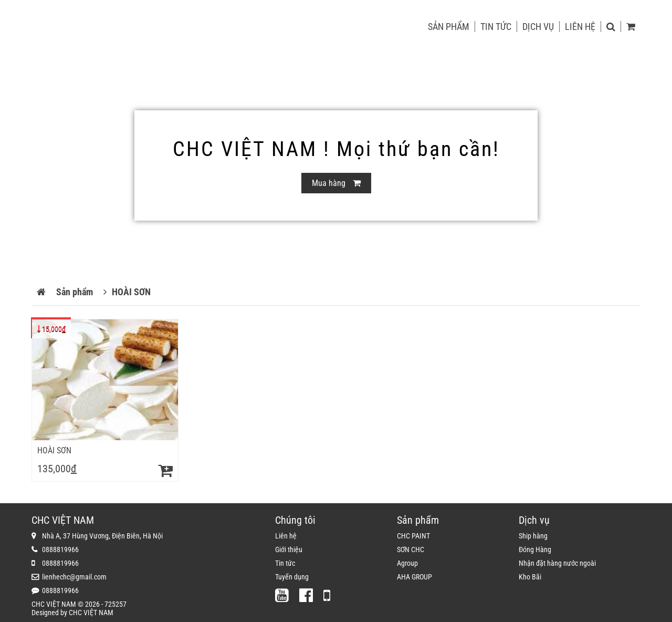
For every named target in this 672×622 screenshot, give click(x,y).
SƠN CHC (411, 550)
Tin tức (496, 27)
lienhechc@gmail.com (74, 577)
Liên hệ (580, 27)
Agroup (407, 563)
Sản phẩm (449, 27)
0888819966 (60, 550)
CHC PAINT (413, 536)
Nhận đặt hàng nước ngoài (557, 563)
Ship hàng (533, 536)
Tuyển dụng (292, 577)
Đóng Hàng (535, 550)
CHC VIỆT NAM (91, 613)
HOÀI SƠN (54, 450)
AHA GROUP (414, 577)
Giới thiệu (289, 550)
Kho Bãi (530, 577)
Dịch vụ (538, 27)
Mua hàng (336, 183)
